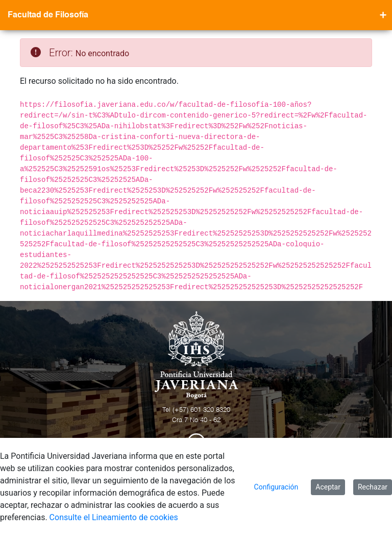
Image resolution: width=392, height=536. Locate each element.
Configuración (276, 487)
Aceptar (328, 487)
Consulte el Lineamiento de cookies (114, 517)
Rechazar (373, 487)
